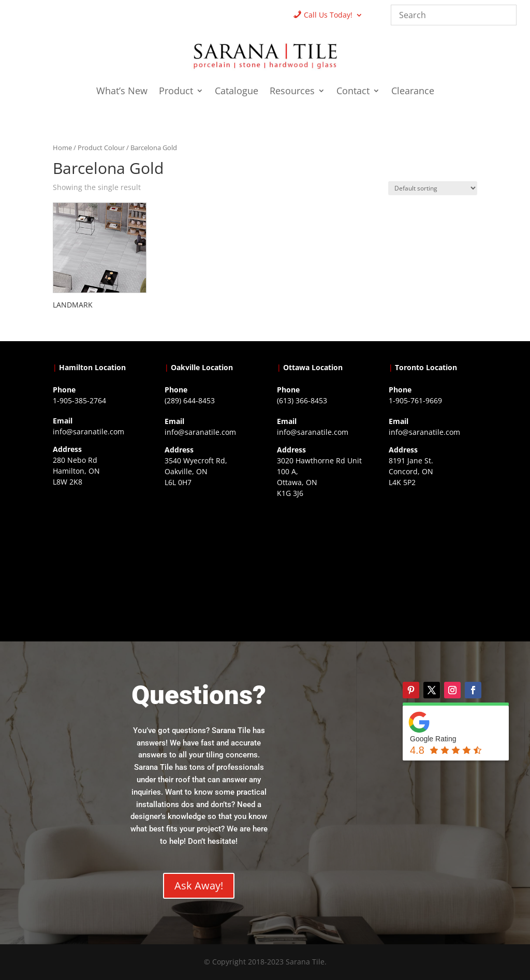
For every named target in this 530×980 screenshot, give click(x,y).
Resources (292, 92)
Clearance (413, 92)
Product (176, 92)
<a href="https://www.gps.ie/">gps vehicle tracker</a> (433, 551)
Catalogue (237, 92)
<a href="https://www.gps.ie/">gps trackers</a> (97, 551)
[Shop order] (433, 188)
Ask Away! (199, 886)
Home (62, 148)
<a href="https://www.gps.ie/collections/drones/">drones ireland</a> (209, 551)
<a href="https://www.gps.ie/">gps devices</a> (321, 562)
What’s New (122, 92)
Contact (353, 92)
